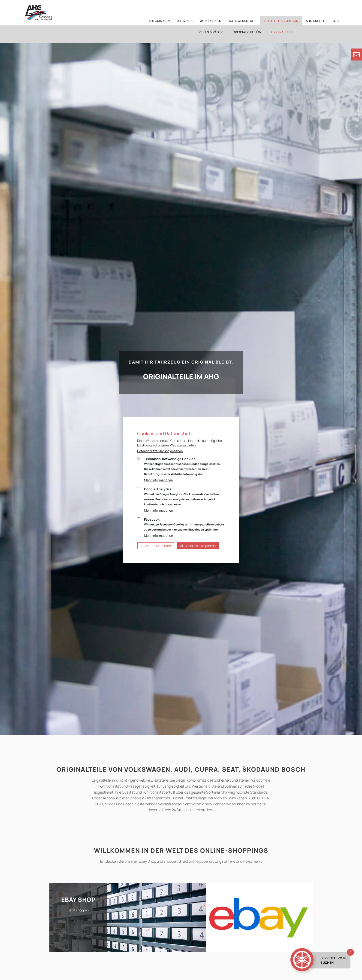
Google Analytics (181, 497)
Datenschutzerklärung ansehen (160, 451)
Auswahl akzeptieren (156, 546)
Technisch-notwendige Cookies (182, 466)
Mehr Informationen (158, 480)
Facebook (184, 524)
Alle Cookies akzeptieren (198, 546)
